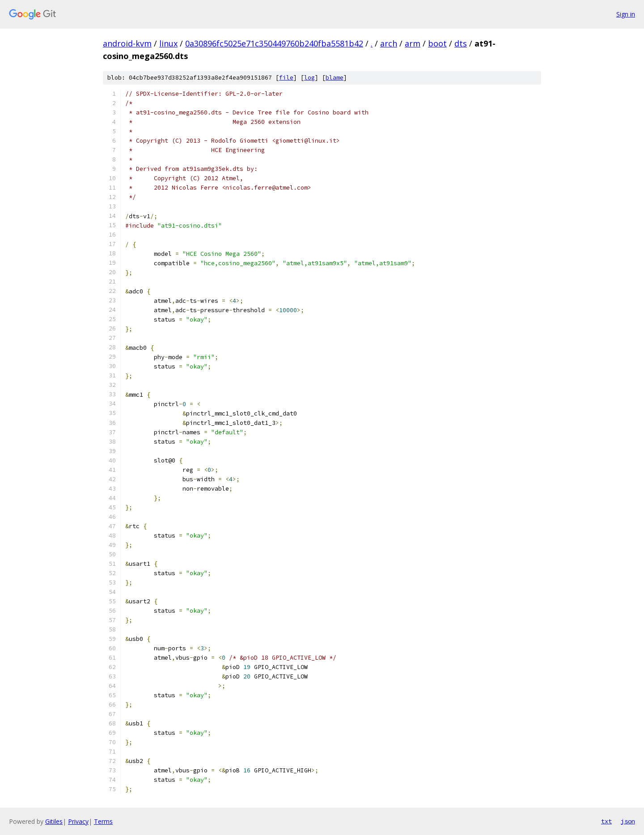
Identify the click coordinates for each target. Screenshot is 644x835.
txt (606, 821)
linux (168, 43)
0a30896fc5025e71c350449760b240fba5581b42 (274, 43)
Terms (103, 821)
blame (335, 78)
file (286, 78)
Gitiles (54, 821)
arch (389, 43)
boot (437, 43)
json (628, 821)
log (309, 78)
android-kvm (127, 43)
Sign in (626, 14)
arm (413, 43)
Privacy (78, 821)
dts (461, 43)
